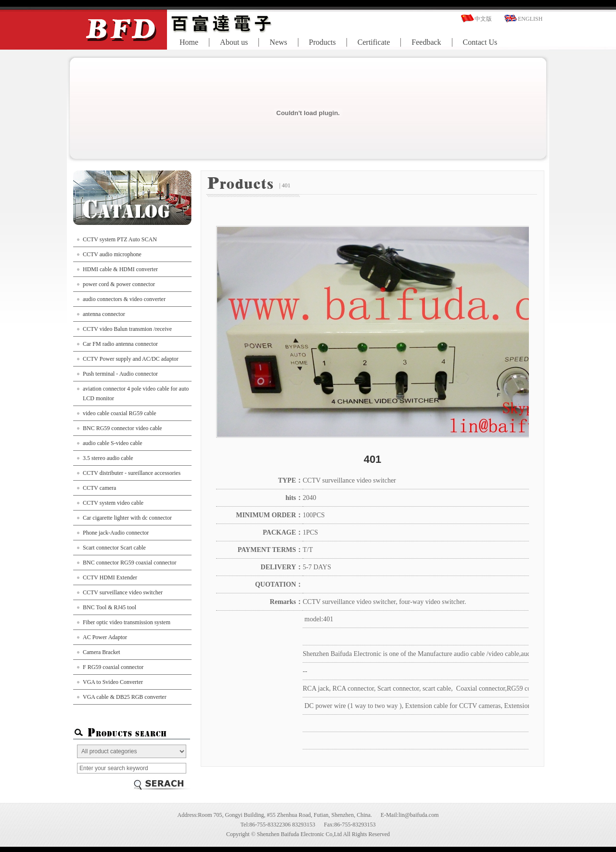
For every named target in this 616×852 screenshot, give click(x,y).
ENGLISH (530, 19)
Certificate (374, 42)
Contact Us (480, 42)
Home (189, 42)
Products (322, 42)
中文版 (483, 19)
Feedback (426, 42)
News (278, 42)
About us (234, 42)
